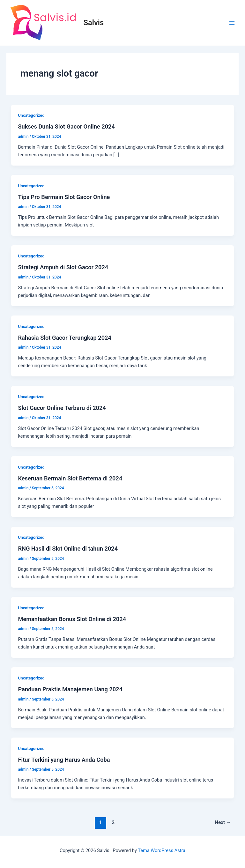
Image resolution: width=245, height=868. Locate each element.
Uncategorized (31, 115)
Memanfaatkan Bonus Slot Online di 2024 (72, 619)
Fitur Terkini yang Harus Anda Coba (64, 760)
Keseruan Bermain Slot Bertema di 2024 (70, 478)
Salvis (94, 23)
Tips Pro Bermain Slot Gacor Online (64, 197)
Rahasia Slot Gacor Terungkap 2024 (64, 338)
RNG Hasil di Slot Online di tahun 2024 (68, 549)
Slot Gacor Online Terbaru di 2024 (62, 408)
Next (223, 822)
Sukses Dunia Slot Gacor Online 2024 (66, 126)
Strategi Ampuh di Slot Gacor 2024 (63, 267)
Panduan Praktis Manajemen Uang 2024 (70, 689)
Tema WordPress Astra (162, 850)
